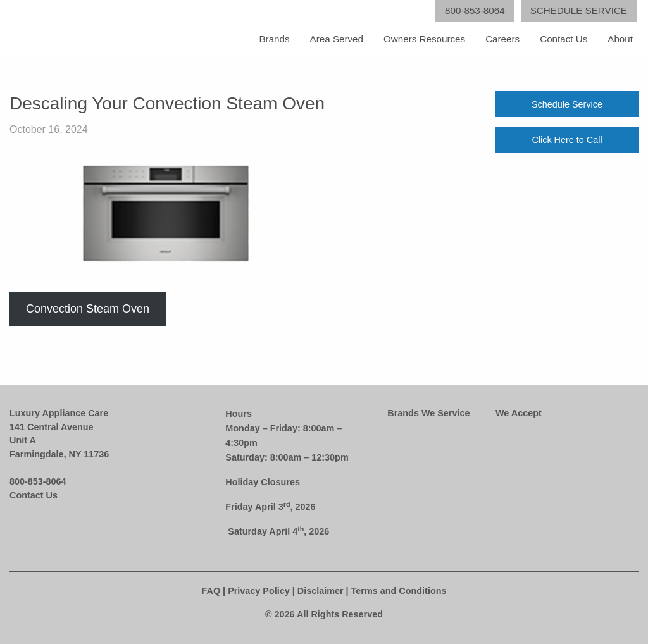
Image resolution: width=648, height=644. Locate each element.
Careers (502, 39)
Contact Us (564, 39)
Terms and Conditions (399, 591)
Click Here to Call (567, 140)
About (620, 39)
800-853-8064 (38, 481)
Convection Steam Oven (88, 309)
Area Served (337, 39)
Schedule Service (567, 104)
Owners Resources (424, 39)
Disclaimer (321, 591)
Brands (274, 39)
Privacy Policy (259, 591)
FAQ (211, 591)
